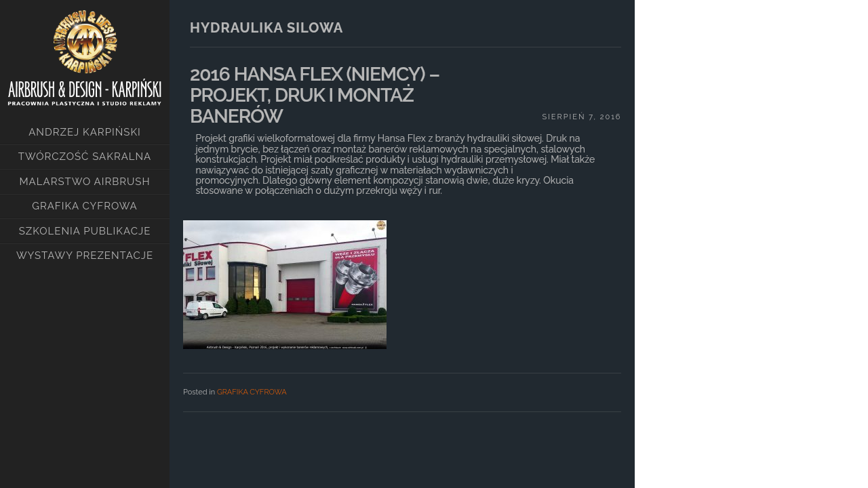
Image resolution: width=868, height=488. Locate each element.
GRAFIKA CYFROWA (252, 392)
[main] (402, 230)
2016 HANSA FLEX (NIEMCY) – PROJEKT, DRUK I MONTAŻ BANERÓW (315, 95)
